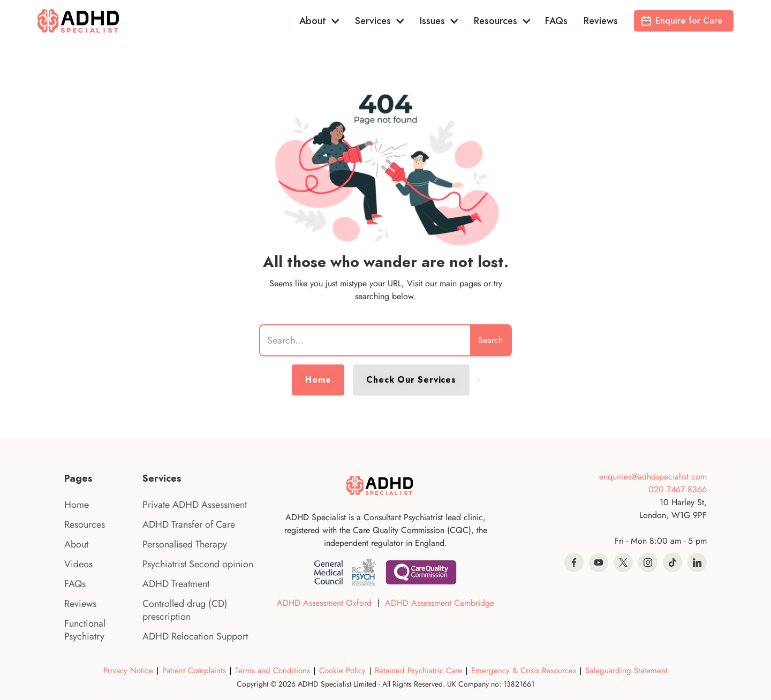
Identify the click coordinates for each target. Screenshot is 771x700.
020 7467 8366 (678, 489)
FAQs (556, 21)
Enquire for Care (689, 21)
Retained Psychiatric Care (418, 671)
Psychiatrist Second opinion (198, 564)
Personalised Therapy (185, 544)
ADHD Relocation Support (195, 636)
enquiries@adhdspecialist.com (653, 477)
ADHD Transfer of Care (189, 524)
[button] (319, 21)
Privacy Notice (128, 671)
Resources (496, 21)
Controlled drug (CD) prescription (185, 610)
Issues (432, 21)
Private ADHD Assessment (195, 505)
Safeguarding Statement (626, 671)
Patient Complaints (194, 671)
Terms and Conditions (273, 671)
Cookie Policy (342, 671)
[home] (84, 21)
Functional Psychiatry (85, 630)
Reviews (601, 21)
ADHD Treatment (176, 584)
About (313, 21)
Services (373, 21)
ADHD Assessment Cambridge (440, 603)
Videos (78, 564)
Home (318, 380)
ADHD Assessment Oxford (324, 603)
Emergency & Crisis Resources (524, 671)
